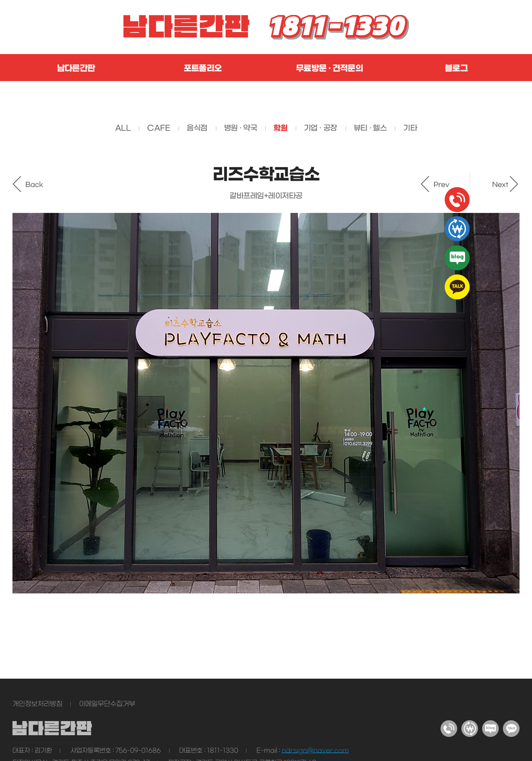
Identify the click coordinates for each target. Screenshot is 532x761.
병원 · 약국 (241, 128)
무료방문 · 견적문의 (329, 69)
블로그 (456, 69)
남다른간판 (76, 69)
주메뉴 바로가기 (0, 0)
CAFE (159, 128)
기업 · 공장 (320, 128)
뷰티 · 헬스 (370, 128)
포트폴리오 (203, 69)
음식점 (197, 128)
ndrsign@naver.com (315, 751)
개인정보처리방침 (37, 704)
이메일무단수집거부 (107, 704)
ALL (123, 128)
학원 (280, 128)
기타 (410, 128)
